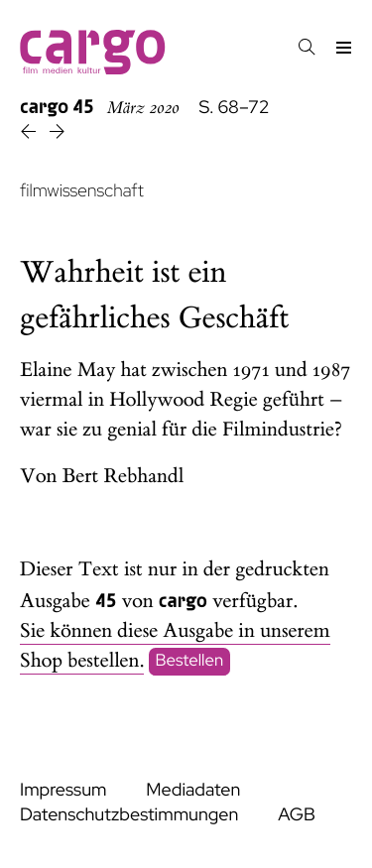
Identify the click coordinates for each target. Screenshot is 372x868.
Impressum (63, 790)
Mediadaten (193, 790)
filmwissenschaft (82, 191)
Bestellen (190, 662)
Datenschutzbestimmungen (129, 815)
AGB (297, 815)
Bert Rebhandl (124, 477)
